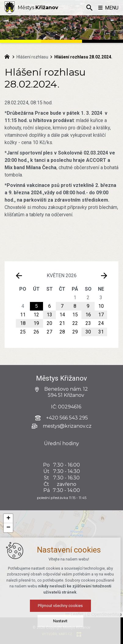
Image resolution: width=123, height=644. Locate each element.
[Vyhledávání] (89, 8)
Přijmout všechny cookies (61, 607)
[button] (8, 519)
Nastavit (61, 623)
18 (23, 323)
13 (49, 315)
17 (101, 315)
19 (36, 323)
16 (88, 315)
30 (88, 332)
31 (101, 332)
